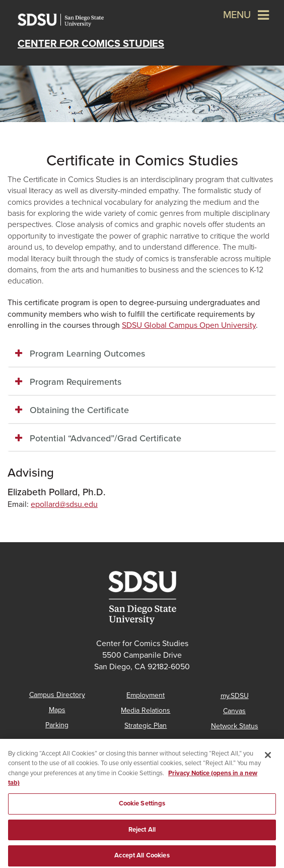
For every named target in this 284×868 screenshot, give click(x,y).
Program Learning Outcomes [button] (87, 354)
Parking (57, 725)
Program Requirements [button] (76, 382)
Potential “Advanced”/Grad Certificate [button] (105, 438)
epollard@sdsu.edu (64, 504)
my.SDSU (235, 696)
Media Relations (146, 710)
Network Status (235, 726)
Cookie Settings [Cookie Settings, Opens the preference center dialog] (142, 814)
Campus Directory (57, 695)
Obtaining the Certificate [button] (79, 410)
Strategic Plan (146, 726)
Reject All (142, 840)
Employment (146, 695)
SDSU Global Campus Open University (189, 325)
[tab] (142, 354)
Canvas (234, 711)
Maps (57, 710)
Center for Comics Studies (91, 44)
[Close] (268, 766)
